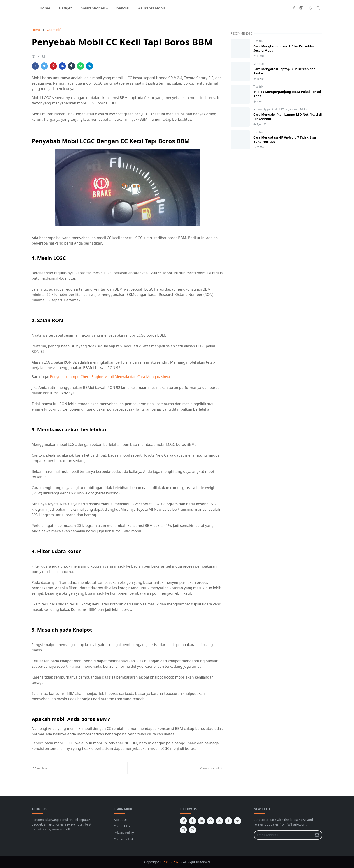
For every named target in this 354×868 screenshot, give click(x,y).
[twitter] (238, 821)
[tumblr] (192, 821)
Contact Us (122, 826)
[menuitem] (45, 8)
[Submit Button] (317, 835)
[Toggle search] (318, 8)
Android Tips (280, 109)
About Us (121, 820)
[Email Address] (283, 835)
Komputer (260, 64)
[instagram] (301, 8)
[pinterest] (210, 821)
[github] (192, 830)
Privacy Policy (124, 833)
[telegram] (183, 821)
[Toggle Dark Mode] (311, 8)
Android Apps (262, 109)
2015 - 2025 (172, 862)
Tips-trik (258, 41)
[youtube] (219, 821)
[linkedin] (201, 821)
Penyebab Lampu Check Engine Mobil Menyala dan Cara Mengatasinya (110, 377)
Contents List (123, 839)
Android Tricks (298, 109)
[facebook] (294, 8)
